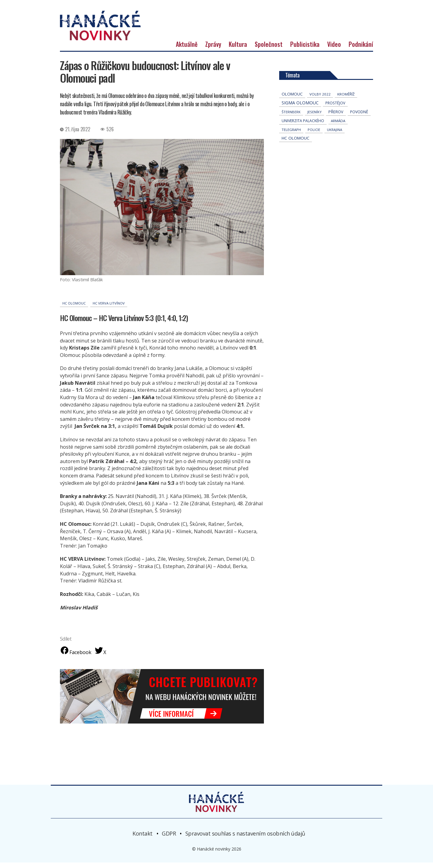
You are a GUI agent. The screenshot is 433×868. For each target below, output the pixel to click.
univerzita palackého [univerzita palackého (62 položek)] (303, 126)
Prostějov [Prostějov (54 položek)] (335, 108)
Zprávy (213, 50)
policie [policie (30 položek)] (314, 135)
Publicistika (305, 50)
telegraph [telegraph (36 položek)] (291, 135)
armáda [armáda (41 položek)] (338, 126)
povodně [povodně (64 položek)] (359, 117)
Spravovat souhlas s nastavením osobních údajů (245, 839)
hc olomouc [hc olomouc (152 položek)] (296, 144)
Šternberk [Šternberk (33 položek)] (291, 117)
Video (334, 50)
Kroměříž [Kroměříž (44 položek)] (346, 100)
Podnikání (361, 50)
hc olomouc (74, 309)
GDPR (169, 839)
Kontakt (142, 839)
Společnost (269, 50)
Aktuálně (187, 50)
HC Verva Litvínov (109, 309)
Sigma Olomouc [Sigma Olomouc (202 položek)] (300, 108)
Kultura (238, 50)
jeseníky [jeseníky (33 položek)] (315, 117)
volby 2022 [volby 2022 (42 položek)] (320, 100)
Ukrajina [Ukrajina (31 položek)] (335, 135)
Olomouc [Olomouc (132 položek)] (292, 99)
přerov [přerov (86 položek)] (336, 117)
